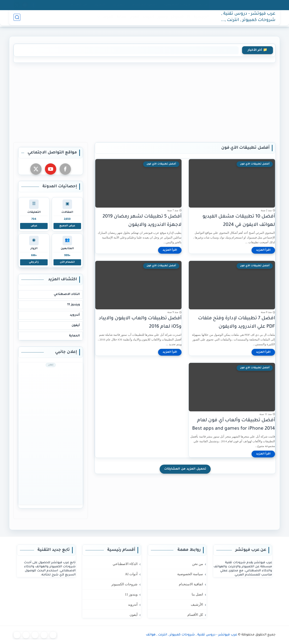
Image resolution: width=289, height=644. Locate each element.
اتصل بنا (119, 5)
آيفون (133, 18)
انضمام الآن (67, 262)
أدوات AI (131, 574)
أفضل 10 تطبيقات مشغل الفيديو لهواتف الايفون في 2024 (239, 221)
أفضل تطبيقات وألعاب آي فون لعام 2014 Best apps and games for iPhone (234, 425)
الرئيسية (200, 18)
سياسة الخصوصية (177, 5)
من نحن (202, 5)
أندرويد (147, 18)
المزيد (107, 18)
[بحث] (17, 18)
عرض (34, 226)
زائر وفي (34, 262)
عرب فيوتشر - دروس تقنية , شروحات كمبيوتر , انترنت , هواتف (248, 19)
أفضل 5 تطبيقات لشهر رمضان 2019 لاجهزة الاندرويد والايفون (142, 221)
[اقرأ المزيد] (263, 250)
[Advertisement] (144, 102)
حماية (121, 18)
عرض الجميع (67, 226)
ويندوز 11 (74, 305)
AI (188, 18)
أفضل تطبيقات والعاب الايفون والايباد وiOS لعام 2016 (140, 323)
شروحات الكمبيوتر (124, 584)
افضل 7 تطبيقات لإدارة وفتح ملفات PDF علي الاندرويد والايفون (237, 323)
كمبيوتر (176, 18)
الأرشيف (100, 5)
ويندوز (162, 18)
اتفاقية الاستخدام (144, 5)
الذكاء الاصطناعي (67, 294)
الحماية (75, 336)
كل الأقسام (79, 5)
